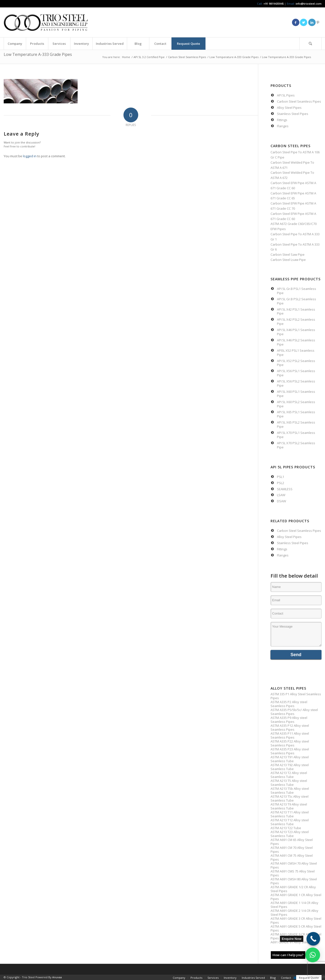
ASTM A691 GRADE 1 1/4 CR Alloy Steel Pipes (294, 905)
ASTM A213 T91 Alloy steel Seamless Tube (290, 759)
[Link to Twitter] (304, 22)
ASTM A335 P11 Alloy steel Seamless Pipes (290, 735)
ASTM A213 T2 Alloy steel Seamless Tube (289, 775)
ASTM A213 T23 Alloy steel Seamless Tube (290, 834)
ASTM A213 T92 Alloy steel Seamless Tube (290, 767)
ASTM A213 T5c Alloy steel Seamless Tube (290, 798)
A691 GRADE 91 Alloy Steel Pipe (294, 942)
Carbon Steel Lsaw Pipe (288, 260)
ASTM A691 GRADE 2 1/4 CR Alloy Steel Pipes (294, 913)
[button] (313, 955)
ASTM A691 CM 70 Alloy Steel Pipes (292, 850)
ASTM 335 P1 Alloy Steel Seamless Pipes (296, 696)
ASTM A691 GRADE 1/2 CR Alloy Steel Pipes (293, 889)
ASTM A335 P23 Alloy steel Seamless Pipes (290, 751)
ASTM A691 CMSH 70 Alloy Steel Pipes (294, 865)
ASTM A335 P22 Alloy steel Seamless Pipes (290, 743)
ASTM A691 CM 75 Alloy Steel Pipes (292, 857)
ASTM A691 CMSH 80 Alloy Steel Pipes (294, 881)
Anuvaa (57, 977)
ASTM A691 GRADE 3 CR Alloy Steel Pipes (296, 920)
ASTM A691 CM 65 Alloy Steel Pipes (292, 842)
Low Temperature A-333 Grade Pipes (38, 54)
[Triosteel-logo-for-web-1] (46, 22)
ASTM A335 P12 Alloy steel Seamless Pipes (290, 727)
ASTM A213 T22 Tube (286, 828)
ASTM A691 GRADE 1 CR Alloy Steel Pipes (296, 897)
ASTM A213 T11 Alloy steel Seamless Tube (290, 814)
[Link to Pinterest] (318, 22)
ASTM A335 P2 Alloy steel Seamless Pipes (289, 704)
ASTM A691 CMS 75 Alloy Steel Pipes (293, 873)
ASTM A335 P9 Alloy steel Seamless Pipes (289, 720)
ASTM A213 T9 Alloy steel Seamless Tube (289, 806)
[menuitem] (15, 44)
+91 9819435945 (274, 4)
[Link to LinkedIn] (312, 22)
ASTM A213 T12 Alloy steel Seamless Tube (290, 822)
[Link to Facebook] (296, 22)
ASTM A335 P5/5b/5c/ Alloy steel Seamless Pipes (294, 712)
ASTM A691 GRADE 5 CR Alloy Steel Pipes (296, 928)
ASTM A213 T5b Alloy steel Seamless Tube (290, 790)
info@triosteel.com (308, 4)
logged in (30, 156)
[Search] (310, 44)
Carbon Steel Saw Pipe (288, 254)
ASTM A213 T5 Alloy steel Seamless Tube (289, 783)
